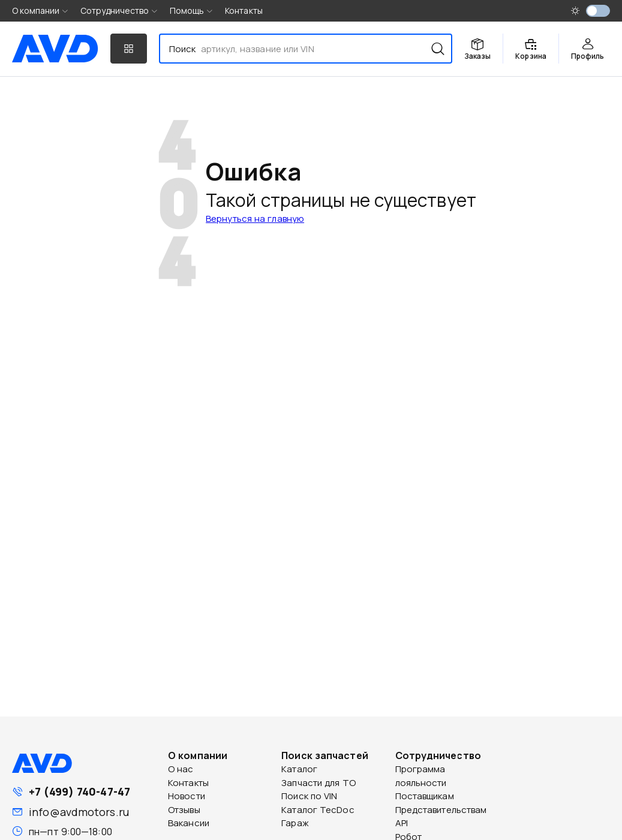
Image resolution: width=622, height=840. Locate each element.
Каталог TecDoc (318, 810)
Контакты (244, 10)
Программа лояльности (421, 776)
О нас (181, 769)
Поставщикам (425, 796)
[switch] (598, 11)
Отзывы (184, 810)
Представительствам (441, 810)
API (402, 823)
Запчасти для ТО (318, 783)
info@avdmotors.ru (79, 812)
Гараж (295, 823)
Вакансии (189, 823)
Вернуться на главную (255, 219)
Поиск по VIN (309, 796)
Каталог (299, 769)
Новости (187, 796)
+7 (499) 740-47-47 (79, 791)
